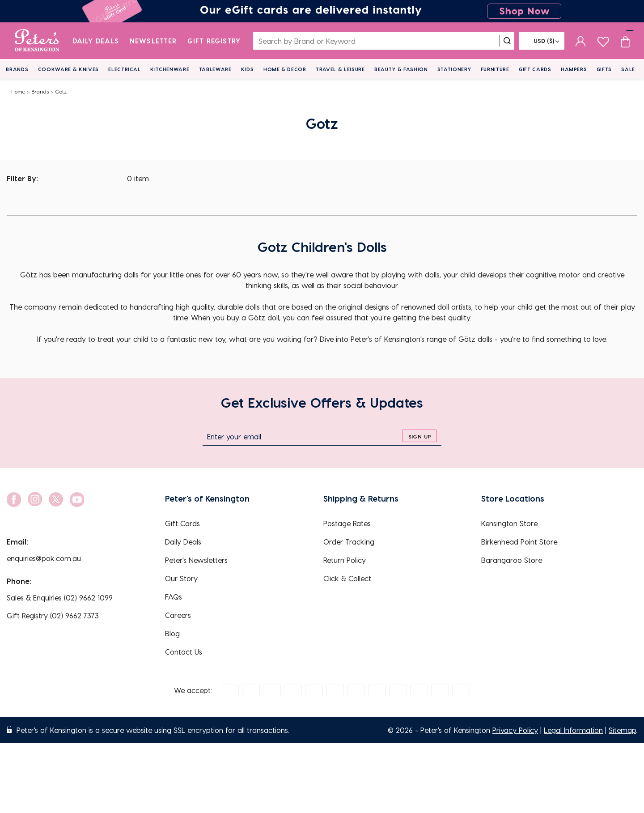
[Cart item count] (625, 41)
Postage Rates (347, 523)
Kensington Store (509, 523)
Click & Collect (347, 578)
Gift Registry (214, 41)
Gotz (61, 91)
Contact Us (184, 652)
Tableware (215, 69)
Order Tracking (349, 542)
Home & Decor (285, 69)
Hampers (574, 69)
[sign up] (420, 436)
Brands (17, 69)
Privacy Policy (515, 730)
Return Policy (345, 560)
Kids (248, 69)
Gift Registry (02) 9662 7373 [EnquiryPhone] (53, 615)
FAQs (174, 597)
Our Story (181, 578)
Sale (628, 69)
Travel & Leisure (340, 69)
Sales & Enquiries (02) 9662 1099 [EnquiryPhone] (60, 598)
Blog (172, 633)
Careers (178, 615)
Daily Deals (96, 41)
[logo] (37, 41)
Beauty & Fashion (401, 69)
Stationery (454, 69)
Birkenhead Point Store (519, 542)
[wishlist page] (603, 40)
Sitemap (622, 730)
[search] (507, 41)
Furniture (495, 69)
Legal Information (573, 730)
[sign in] (581, 41)
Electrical (125, 69)
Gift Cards (535, 69)
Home (18, 91)
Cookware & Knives (68, 69)
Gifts (604, 69)
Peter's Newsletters (196, 560)
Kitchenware (170, 69)
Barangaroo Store (512, 560)
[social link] (14, 500)
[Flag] (542, 41)
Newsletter (153, 41)
